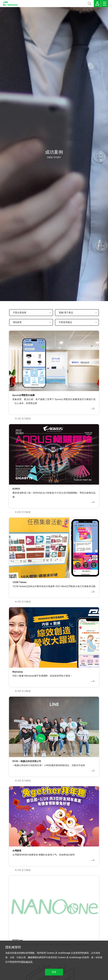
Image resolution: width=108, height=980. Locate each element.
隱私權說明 (27, 962)
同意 (54, 972)
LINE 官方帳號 (23, 419)
